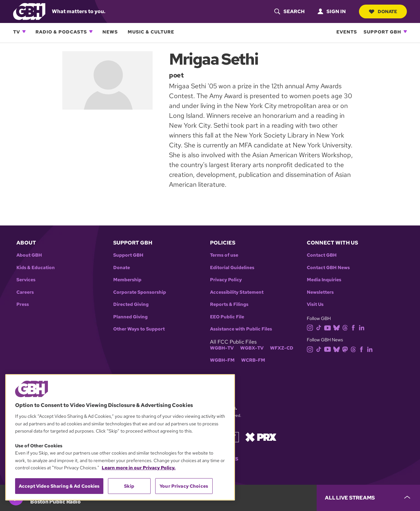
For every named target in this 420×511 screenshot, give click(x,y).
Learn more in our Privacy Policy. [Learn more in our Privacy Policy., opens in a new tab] (139, 468)
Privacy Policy (226, 280)
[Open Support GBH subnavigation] (405, 32)
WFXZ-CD (282, 348)
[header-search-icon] (289, 11)
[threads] (346, 327)
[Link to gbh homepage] (29, 11)
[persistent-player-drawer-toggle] (368, 498)
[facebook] (355, 327)
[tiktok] (320, 327)
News (110, 32)
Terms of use (224, 255)
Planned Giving (130, 317)
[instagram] (311, 327)
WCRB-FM (253, 360)
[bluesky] (338, 327)
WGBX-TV (252, 348)
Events (347, 32)
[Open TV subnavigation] (24, 32)
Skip (129, 486)
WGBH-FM (222, 360)
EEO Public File (227, 317)
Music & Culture (151, 32)
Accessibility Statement (237, 292)
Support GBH (382, 32)
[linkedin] (363, 327)
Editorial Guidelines (232, 268)
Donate (383, 11)
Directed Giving (131, 304)
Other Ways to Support (139, 329)
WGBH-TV (222, 348)
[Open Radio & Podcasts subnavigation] (91, 32)
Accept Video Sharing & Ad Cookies (59, 486)
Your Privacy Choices (184, 486)
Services (26, 280)
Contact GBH (322, 255)
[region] (120, 437)
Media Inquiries (324, 280)
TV (17, 32)
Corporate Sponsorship (140, 292)
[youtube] (329, 327)
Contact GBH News (328, 268)
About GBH (29, 255)
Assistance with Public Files (241, 329)
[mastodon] (346, 349)
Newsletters (320, 292)
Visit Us (315, 304)
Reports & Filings (229, 304)
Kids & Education (36, 268)
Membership (127, 280)
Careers (25, 292)
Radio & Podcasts (61, 32)
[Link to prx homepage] (261, 437)
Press (23, 304)
